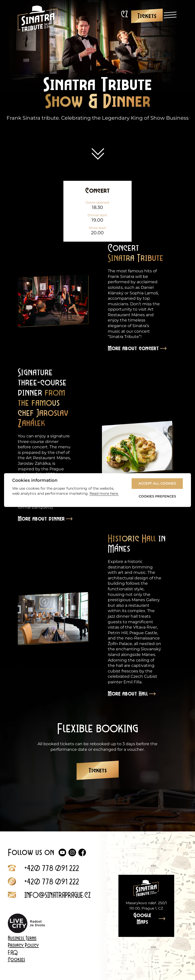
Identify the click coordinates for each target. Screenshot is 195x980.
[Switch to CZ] (125, 14)
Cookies (16, 959)
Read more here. (104, 493)
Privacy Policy (23, 945)
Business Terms (22, 938)
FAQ (13, 952)
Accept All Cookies (157, 484)
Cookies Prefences (157, 496)
